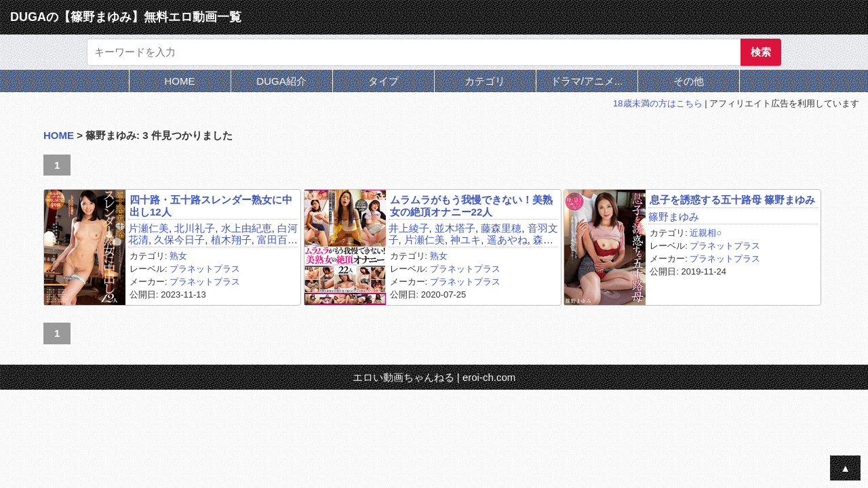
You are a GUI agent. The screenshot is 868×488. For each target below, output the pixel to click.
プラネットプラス (205, 269)
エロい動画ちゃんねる (403, 377)
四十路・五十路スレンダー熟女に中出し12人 (211, 205)
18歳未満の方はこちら (657, 103)
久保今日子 (179, 240)
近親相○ (706, 233)
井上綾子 (409, 228)
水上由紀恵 (246, 228)
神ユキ (466, 240)
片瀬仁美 (149, 228)
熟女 (178, 256)
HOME (180, 81)
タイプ (383, 81)
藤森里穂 (501, 228)
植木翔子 (231, 240)
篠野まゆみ (674, 217)
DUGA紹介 (281, 81)
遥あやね (507, 240)
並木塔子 (455, 228)
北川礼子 (195, 228)
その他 (689, 81)
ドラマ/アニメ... (587, 81)
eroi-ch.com (489, 377)
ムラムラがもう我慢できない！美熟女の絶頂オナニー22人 (471, 205)
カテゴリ (485, 81)
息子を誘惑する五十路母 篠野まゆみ (732, 200)
